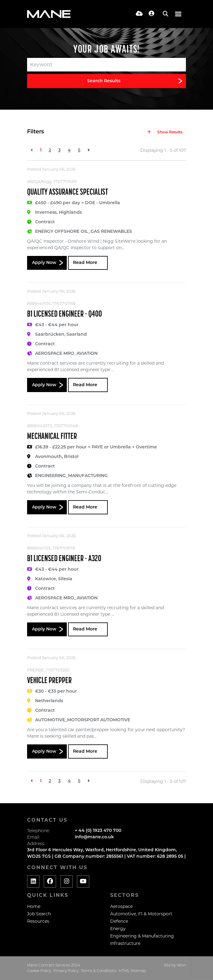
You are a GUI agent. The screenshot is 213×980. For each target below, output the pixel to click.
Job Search (39, 914)
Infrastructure (125, 943)
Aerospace (121, 906)
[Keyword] (107, 65)
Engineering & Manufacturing (142, 936)
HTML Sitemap (132, 971)
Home (34, 906)
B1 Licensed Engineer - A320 (64, 559)
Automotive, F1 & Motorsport (141, 914)
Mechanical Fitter (52, 437)
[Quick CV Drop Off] (139, 14)
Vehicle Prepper (49, 681)
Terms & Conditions (99, 971)
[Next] (88, 150)
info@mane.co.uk (94, 837)
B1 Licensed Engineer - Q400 (64, 314)
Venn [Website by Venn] (181, 965)
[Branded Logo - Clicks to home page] (49, 14)
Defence (119, 921)
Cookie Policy (39, 971)
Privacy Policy (66, 971)
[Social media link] (33, 881)
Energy (118, 929)
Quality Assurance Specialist (68, 192)
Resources (38, 921)
